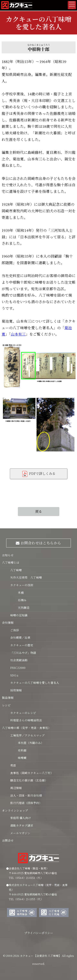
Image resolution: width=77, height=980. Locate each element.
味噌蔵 (20, 758)
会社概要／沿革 (20, 637)
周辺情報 (16, 788)
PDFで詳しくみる (38, 474)
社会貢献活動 (19, 660)
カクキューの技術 (22, 585)
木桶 (19, 593)
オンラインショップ (15, 810)
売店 (13, 765)
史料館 (20, 750)
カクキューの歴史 (22, 645)
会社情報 (8, 622)
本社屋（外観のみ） (29, 743)
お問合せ (8, 840)
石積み (20, 600)
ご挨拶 (15, 630)
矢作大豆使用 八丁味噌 (26, 577)
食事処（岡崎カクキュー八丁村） (32, 773)
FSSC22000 (18, 668)
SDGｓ (15, 675)
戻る (39, 511)
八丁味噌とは (11, 562)
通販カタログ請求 (22, 825)
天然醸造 (22, 608)
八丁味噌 (16, 570)
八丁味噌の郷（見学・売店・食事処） (26, 728)
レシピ (6, 705)
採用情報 (16, 690)
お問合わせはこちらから (38, 543)
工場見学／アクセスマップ (27, 735)
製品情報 (8, 698)
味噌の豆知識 (19, 615)
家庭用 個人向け (21, 818)
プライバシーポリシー (39, 933)
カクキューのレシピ (23, 713)
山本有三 (18, 334)
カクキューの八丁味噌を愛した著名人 (35, 683)
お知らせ (8, 555)
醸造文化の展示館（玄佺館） (29, 780)
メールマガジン (20, 833)
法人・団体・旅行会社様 (26, 795)
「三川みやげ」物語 (23, 653)
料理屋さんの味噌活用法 (26, 720)
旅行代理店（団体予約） (26, 803)
